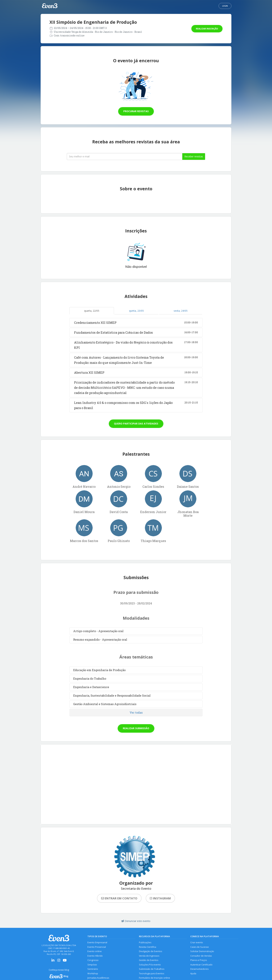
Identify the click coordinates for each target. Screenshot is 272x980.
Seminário (93, 969)
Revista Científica (148, 947)
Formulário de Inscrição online (154, 978)
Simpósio (92, 965)
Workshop (93, 974)
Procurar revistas (136, 111)
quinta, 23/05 (136, 311)
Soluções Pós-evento (150, 965)
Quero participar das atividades (136, 424)
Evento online (95, 951)
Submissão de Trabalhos (152, 969)
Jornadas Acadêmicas (98, 978)
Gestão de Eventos (149, 960)
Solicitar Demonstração (202, 951)
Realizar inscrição (207, 29)
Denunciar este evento (136, 921)
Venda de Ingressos (149, 956)
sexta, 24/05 (181, 311)
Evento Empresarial (97, 942)
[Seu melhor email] (125, 157)
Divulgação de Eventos (150, 951)
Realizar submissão (136, 728)
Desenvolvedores (199, 969)
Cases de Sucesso (200, 947)
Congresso (93, 960)
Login (225, 6)
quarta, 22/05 (92, 311)
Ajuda (193, 974)
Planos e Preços (199, 960)
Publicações (145, 942)
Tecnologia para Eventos (152, 974)
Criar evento (197, 942)
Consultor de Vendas (201, 956)
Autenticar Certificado (201, 965)
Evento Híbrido (95, 956)
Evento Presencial (97, 947)
